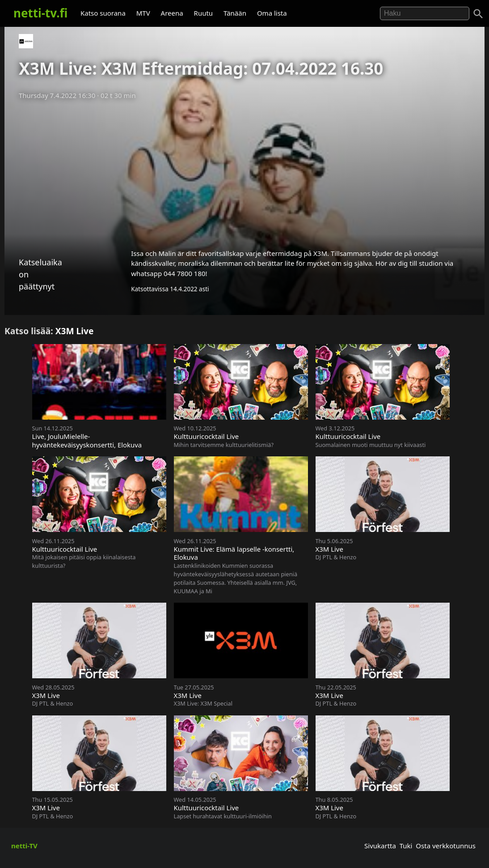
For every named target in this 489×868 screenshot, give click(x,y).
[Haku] (478, 14)
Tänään (235, 13)
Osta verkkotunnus (446, 846)
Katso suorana (103, 13)
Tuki (406, 846)
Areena (172, 13)
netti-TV (24, 846)
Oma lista (272, 13)
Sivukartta (380, 846)
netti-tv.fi (40, 13)
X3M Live (75, 331)
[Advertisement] (244, 171)
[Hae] (425, 13)
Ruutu (204, 13)
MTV (143, 13)
